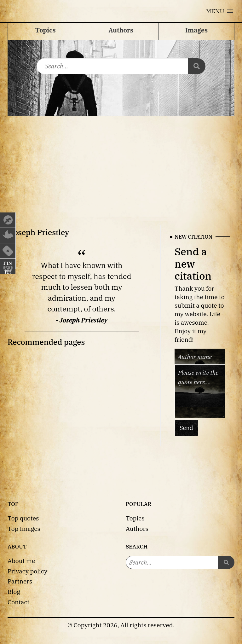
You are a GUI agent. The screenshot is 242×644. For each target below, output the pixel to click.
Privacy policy (27, 571)
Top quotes (23, 518)
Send (186, 428)
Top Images (24, 528)
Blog (14, 592)
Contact (18, 602)
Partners (20, 581)
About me (21, 561)
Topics (135, 518)
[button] (220, 11)
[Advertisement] (121, 163)
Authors (137, 528)
